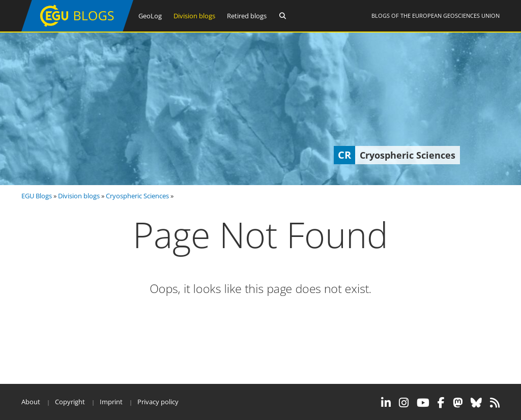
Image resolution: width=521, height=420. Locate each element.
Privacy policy (158, 402)
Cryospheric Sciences (137, 196)
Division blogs (194, 16)
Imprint (111, 402)
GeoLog (150, 16)
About (31, 402)
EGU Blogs (37, 196)
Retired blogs (247, 16)
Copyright (70, 402)
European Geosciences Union (456, 16)
